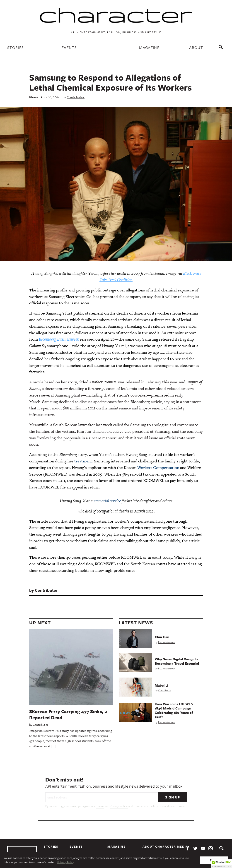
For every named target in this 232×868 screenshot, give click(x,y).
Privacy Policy (66, 862)
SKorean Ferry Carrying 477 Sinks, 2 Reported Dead (68, 714)
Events (69, 47)
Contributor (76, 97)
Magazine (149, 47)
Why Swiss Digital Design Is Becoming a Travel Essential (177, 661)
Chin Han (162, 637)
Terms (100, 806)
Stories (16, 47)
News (34, 97)
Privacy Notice (119, 806)
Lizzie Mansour (167, 642)
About (196, 47)
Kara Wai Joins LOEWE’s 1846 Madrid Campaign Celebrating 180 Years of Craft (174, 710)
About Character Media (165, 846)
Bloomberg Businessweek (59, 339)
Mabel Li (161, 685)
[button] (222, 864)
